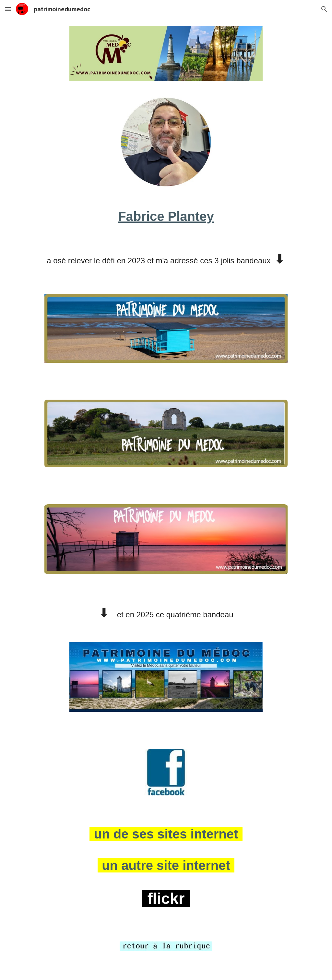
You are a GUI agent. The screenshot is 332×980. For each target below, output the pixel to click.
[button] (8, 9)
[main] (166, 217)
